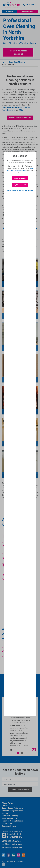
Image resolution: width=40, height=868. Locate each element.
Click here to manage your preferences (20, 190)
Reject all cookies (20, 185)
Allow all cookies (20, 178)
